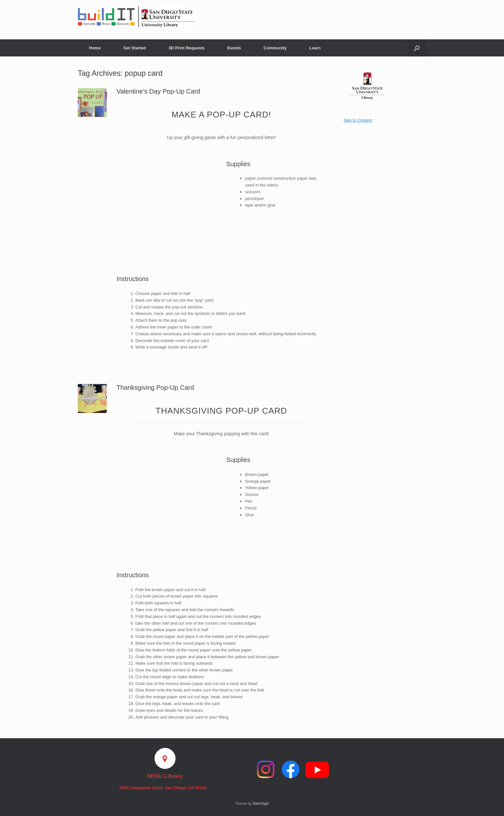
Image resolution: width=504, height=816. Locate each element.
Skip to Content (358, 120)
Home (95, 48)
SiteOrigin (261, 803)
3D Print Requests (186, 48)
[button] (417, 48)
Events (234, 48)
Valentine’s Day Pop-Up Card (158, 91)
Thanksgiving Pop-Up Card (155, 388)
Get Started (135, 48)
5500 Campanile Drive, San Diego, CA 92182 (165, 788)
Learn (315, 48)
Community (275, 48)
